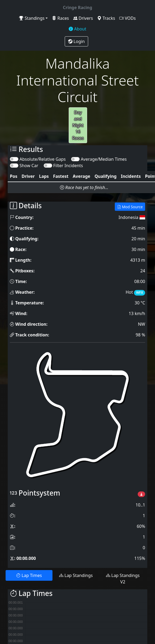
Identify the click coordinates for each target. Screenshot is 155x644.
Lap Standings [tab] (76, 575)
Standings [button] (32, 18)
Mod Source (130, 207)
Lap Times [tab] (29, 575)
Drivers (83, 18)
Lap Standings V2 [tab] (123, 579)
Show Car (29, 166)
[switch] (14, 159)
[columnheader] (14, 176)
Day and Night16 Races (78, 125)
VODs (127, 18)
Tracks (106, 18)
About (77, 29)
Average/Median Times (104, 159)
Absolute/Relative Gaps (43, 159)
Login (76, 41)
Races (60, 18)
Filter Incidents (68, 166)
